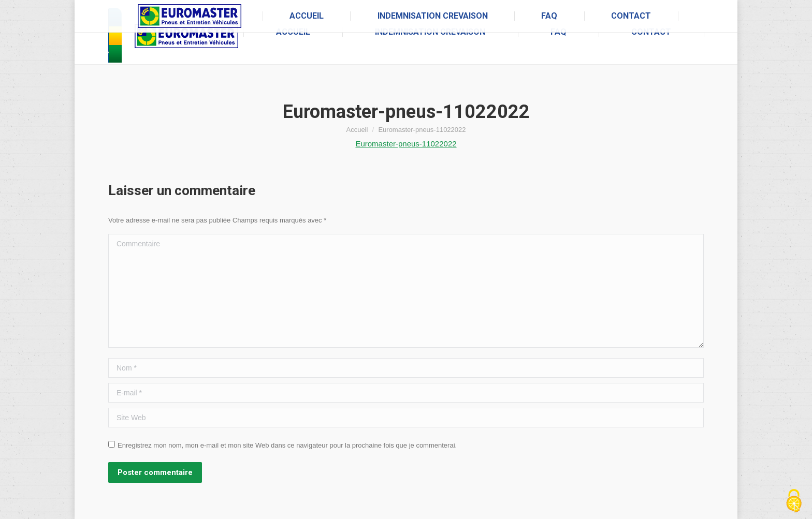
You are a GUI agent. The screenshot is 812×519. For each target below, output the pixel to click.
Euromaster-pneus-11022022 (406, 144)
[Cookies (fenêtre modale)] (794, 501)
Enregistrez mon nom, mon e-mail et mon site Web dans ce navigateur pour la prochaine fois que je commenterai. (287, 445)
